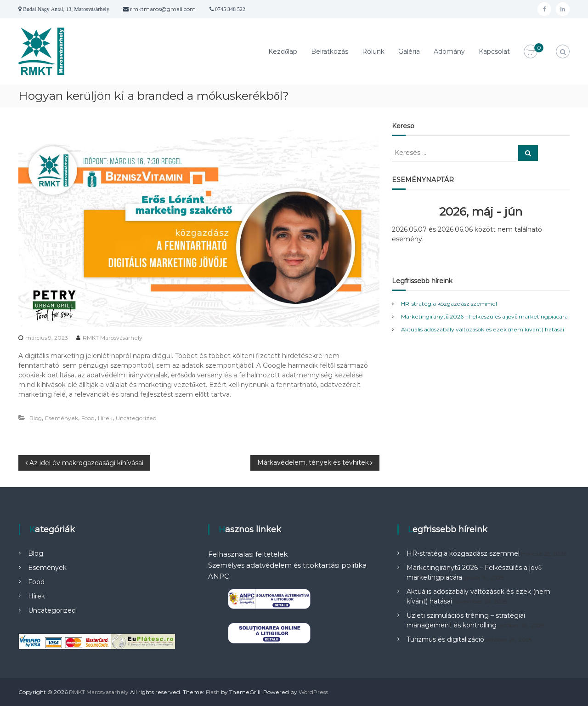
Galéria (409, 51)
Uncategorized (136, 418)
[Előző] (410, 212)
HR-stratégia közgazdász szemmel (449, 304)
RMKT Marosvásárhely (113, 338)
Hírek (105, 418)
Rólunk (373, 51)
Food (88, 418)
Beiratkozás (330, 51)
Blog (36, 418)
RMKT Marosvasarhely (99, 692)
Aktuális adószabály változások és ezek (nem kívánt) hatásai (483, 329)
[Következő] (552, 212)
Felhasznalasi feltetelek (248, 554)
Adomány (449, 51)
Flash (213, 692)
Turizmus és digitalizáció (445, 639)
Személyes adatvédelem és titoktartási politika (287, 565)
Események (62, 418)
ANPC (219, 576)
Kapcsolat (494, 51)
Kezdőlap (283, 51)
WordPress (313, 692)
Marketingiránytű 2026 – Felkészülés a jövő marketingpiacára (484, 316)
